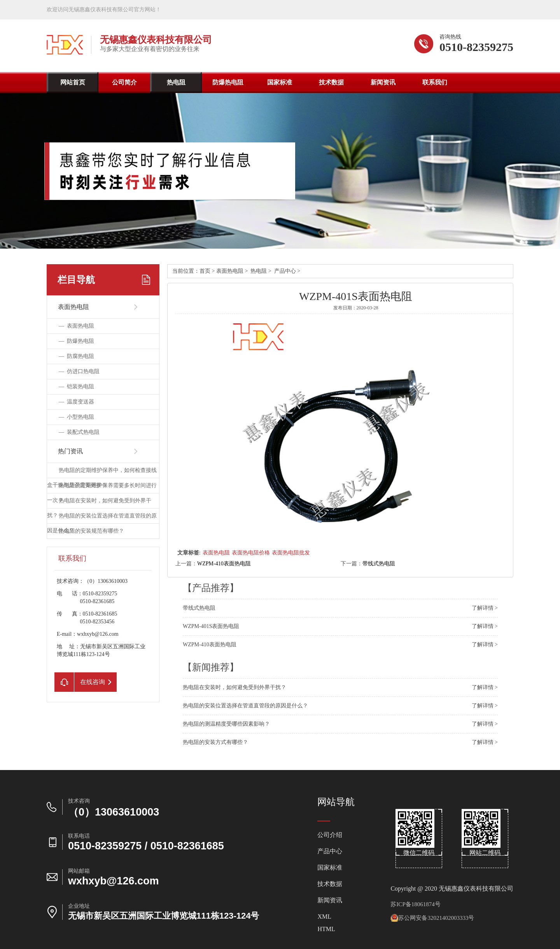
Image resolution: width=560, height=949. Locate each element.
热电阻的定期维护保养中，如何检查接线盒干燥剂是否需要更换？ (102, 478)
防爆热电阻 (228, 82)
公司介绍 (330, 835)
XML (324, 917)
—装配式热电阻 (79, 432)
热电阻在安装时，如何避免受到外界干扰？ (234, 687)
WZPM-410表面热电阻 (224, 564)
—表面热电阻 (76, 326)
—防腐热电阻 (76, 356)
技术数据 (331, 82)
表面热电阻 (230, 271)
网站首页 (73, 82)
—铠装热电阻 (76, 387)
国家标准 (280, 82)
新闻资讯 (383, 82)
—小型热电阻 (76, 417)
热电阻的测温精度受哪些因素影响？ (226, 724)
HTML (326, 929)
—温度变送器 (76, 402)
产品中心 (285, 271)
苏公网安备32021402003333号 (432, 918)
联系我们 (435, 82)
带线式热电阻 (379, 564)
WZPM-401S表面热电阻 (211, 626)
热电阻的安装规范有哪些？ (91, 531)
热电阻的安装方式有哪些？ (215, 742)
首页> (208, 271)
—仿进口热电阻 (79, 371)
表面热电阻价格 (251, 553)
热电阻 (176, 82)
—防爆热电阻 (76, 341)
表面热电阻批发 (291, 553)
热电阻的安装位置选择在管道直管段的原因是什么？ (245, 706)
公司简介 (124, 82)
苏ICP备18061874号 (415, 904)
